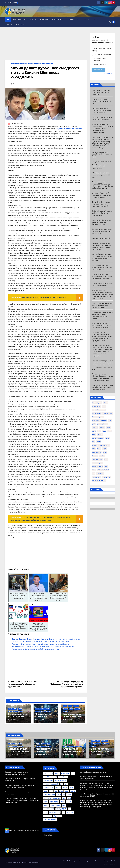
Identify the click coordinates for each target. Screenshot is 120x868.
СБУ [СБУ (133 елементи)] (94, 449)
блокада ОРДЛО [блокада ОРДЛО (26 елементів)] (97, 466)
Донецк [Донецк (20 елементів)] (102, 428)
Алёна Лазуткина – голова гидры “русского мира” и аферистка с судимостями (23, 684)
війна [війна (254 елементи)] (94, 470)
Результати (108, 73)
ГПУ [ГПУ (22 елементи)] (110, 420)
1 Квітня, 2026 (15, 755)
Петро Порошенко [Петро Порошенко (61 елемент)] (98, 438)
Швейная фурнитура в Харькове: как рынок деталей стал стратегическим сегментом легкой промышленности (102, 129)
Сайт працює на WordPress (13, 862)
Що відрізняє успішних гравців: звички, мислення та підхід (102, 155)
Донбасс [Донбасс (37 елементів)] (95, 428)
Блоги (9, 24)
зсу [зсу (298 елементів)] (93, 474)
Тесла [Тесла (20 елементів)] (105, 452)
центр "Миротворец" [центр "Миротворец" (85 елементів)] (99, 481)
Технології (20, 712)
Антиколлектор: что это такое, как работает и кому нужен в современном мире (103, 387)
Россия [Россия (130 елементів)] (99, 442)
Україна (33, 20)
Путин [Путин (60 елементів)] (108, 438)
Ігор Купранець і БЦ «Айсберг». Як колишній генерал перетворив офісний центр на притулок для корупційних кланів (102, 337)
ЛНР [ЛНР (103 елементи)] (99, 431)
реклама (66, 709)
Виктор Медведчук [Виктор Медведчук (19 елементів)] (98, 417)
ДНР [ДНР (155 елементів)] (94, 424)
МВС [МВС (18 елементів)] (104, 431)
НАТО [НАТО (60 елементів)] (110, 431)
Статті (97, 20)
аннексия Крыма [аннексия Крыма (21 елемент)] (97, 463)
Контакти (20, 24)
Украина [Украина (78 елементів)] (95, 456)
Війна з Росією (19, 20)
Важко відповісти (99, 65)
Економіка (76, 706)
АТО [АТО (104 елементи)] (104, 406)
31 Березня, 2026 (43, 755)
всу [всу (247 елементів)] (106, 466)
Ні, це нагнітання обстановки (99, 60)
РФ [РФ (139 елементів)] (93, 442)
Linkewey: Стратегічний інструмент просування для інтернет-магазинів (102, 195)
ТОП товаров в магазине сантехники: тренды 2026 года (101, 175)
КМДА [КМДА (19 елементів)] (108, 428)
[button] (110, 22)
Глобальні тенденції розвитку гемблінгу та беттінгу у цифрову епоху (102, 213)
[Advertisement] (46, 46)
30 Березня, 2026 (71, 755)
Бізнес (10, 709)
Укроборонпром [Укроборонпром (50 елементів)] (97, 459)
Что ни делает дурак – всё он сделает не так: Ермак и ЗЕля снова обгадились (45, 73)
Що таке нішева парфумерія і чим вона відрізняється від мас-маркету (102, 231)
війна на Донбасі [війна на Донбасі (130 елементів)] (103, 470)
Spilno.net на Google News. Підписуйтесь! (22, 830)
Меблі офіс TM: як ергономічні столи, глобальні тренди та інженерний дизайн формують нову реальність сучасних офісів (102, 294)
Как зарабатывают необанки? (97, 772)
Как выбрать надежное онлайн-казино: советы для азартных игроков (102, 267)
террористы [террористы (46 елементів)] (106, 477)
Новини (39, 64)
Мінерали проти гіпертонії (101, 238)
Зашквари (24, 64)
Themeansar (35, 862)
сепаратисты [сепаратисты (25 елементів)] (96, 477)
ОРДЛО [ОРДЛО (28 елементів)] (100, 435)
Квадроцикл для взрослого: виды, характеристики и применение (102, 92)
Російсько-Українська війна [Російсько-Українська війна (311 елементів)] (101, 445)
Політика (44, 20)
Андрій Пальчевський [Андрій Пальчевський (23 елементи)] (99, 410)
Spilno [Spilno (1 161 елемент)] (106, 403)
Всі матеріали (47, 835)
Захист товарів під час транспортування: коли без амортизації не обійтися (101, 326)
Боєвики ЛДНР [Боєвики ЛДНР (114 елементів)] (108, 413)
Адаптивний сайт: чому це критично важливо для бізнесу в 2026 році (101, 222)
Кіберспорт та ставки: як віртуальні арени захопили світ (101, 102)
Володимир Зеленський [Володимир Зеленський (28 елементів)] (100, 420)
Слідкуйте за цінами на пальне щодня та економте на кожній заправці (101, 111)
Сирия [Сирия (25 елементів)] (104, 449)
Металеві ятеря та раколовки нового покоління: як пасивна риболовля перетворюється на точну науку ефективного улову (102, 365)
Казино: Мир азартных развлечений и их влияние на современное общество (102, 276)
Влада (18, 64)
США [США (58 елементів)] (99, 449)
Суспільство (58, 20)
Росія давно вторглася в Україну (101, 50)
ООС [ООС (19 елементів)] (94, 435)
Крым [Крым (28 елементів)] (94, 431)
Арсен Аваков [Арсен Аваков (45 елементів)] (97, 413)
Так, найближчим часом (101, 55)
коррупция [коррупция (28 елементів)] (100, 474)
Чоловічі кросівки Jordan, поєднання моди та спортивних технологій (101, 204)
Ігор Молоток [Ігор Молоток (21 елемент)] (96, 406)
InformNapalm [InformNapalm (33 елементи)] (97, 403)
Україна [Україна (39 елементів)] (102, 456)
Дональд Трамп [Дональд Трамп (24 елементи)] (102, 424)
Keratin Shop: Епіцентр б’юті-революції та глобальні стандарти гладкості (102, 305)
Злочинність (73, 20)
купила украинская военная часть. (70, 129)
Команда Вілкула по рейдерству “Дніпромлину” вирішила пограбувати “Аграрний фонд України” (67, 684)
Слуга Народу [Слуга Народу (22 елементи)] (97, 452)
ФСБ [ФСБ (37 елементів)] (106, 459)
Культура (86, 20)
